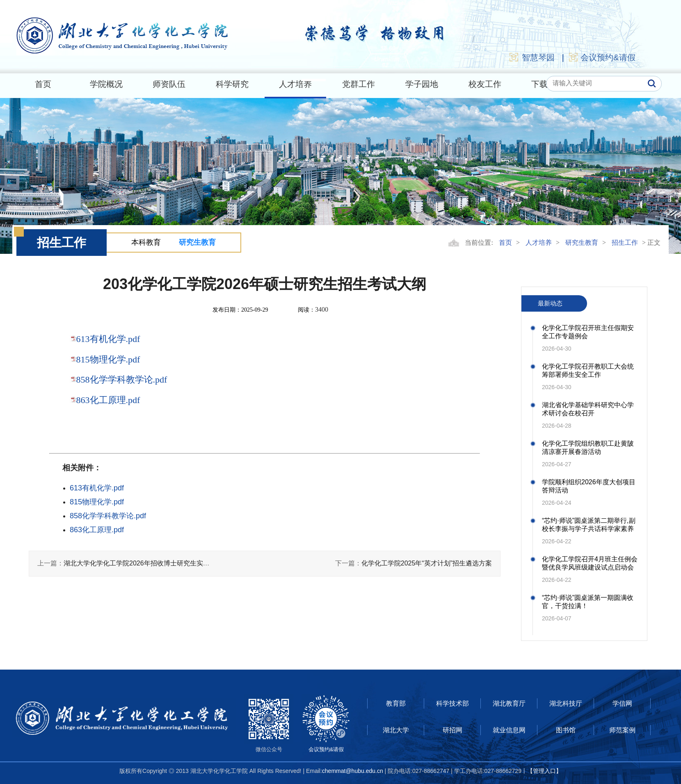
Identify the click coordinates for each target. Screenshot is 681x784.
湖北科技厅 (566, 703)
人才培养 (295, 84)
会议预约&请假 (602, 57)
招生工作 (625, 243)
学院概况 (106, 84)
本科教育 (146, 242)
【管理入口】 (544, 771)
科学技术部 (452, 703)
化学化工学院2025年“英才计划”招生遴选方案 (427, 563)
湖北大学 (396, 730)
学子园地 (422, 84)
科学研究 (232, 84)
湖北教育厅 (509, 703)
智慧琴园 (532, 57)
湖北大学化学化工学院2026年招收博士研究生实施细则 (143, 563)
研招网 (452, 730)
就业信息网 (509, 730)
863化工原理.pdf (108, 400)
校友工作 (485, 84)
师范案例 (622, 730)
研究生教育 (197, 242)
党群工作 (359, 84)
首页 (43, 84)
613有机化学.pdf (108, 339)
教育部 (396, 703)
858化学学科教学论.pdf (122, 379)
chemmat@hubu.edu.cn (353, 771)
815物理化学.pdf (108, 359)
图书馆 (566, 730)
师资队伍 (169, 84)
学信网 (622, 703)
